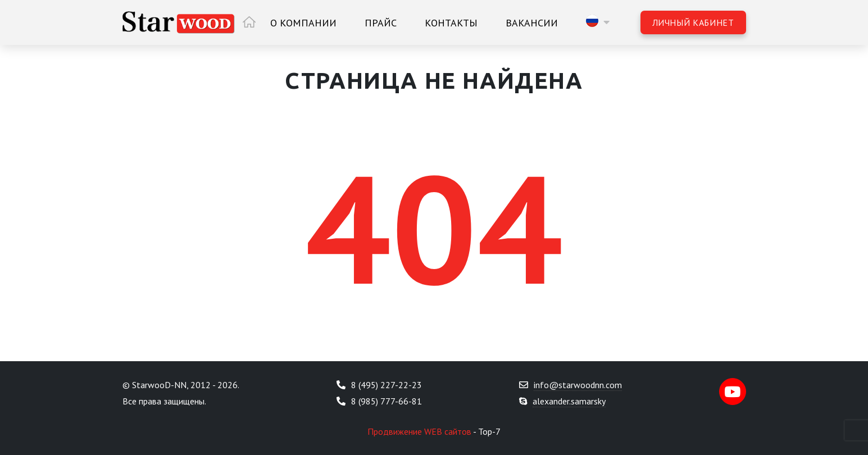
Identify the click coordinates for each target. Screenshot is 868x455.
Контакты (451, 23)
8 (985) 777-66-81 (387, 401)
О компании (303, 23)
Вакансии (532, 23)
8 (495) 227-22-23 (387, 385)
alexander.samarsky (569, 401)
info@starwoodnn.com (578, 385)
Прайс (381, 23)
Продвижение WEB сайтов (419, 431)
